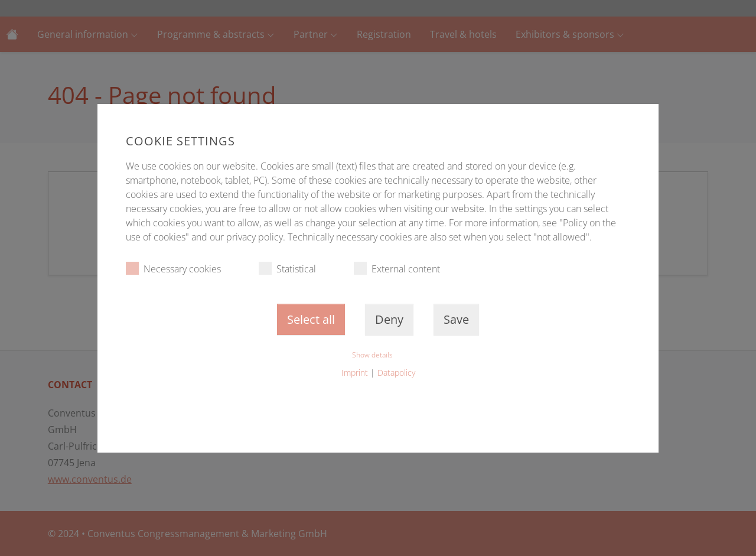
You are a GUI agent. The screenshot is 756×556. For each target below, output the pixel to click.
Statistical (287, 269)
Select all (311, 319)
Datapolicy (396, 373)
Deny (389, 319)
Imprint (355, 373)
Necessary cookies (173, 269)
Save (456, 319)
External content (397, 269)
